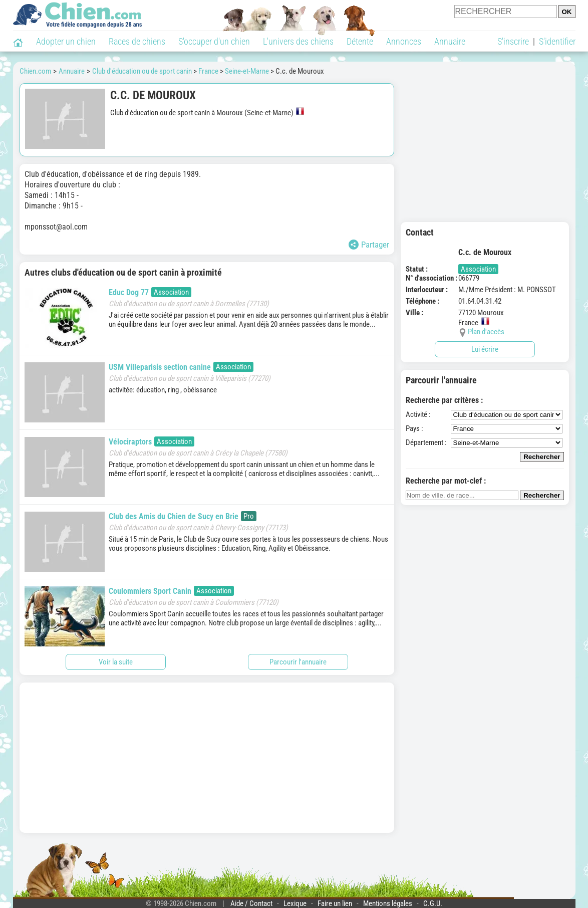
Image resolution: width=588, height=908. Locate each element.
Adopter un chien (66, 41)
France (208, 71)
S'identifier (557, 41)
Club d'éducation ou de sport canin (142, 71)
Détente (360, 41)
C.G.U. (433, 903)
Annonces (404, 41)
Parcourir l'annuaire (298, 662)
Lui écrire (485, 349)
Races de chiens (137, 41)
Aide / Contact (251, 903)
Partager (369, 245)
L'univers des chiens (298, 41)
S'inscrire (513, 41)
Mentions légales (388, 903)
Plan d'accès (486, 332)
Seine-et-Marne (247, 71)
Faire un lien (335, 903)
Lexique (295, 903)
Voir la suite (116, 662)
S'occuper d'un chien (214, 41)
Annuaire (450, 41)
